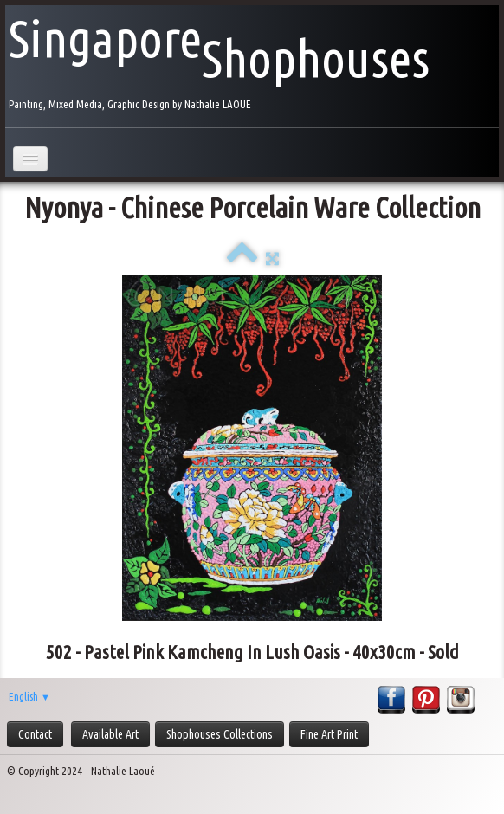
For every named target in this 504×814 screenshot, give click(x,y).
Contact (35, 734)
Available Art (110, 734)
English (29, 696)
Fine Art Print (329, 734)
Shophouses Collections (220, 734)
